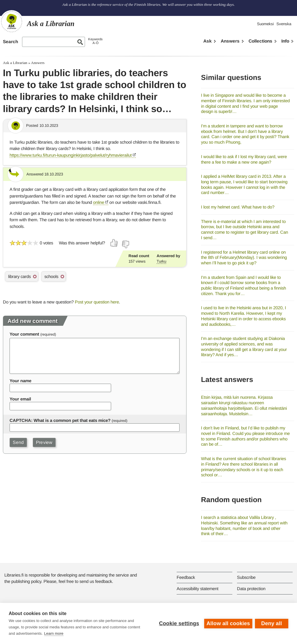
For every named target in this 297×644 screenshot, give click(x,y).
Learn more (54, 633)
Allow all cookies (228, 623)
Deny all (272, 623)
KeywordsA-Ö (95, 41)
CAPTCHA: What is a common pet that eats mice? (60, 420)
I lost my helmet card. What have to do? (238, 207)
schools (51, 276)
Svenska (284, 24)
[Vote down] (125, 244)
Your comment (24, 334)
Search (10, 42)
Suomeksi (265, 24)
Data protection (251, 589)
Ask (208, 41)
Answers (230, 41)
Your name (20, 381)
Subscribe (246, 577)
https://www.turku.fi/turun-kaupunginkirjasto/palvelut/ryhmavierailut (71, 155)
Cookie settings (179, 623)
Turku (161, 261)
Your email (20, 399)
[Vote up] (114, 243)
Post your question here (97, 302)
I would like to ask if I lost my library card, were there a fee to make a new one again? (244, 159)
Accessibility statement (198, 589)
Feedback (186, 577)
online (99, 202)
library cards (19, 276)
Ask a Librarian (15, 63)
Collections (260, 41)
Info (285, 41)
